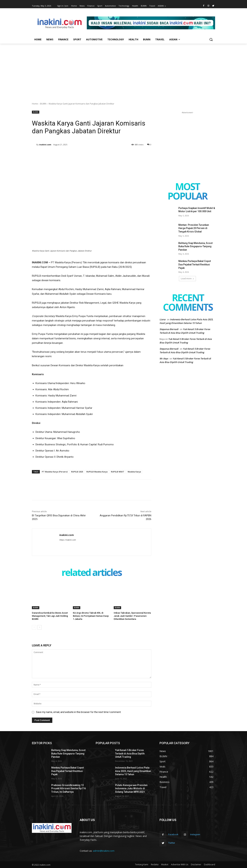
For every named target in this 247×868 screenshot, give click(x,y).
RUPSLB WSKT (118, 472)
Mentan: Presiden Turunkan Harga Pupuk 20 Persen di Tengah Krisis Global (194, 228)
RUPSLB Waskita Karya (97, 472)
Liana (163, 319)
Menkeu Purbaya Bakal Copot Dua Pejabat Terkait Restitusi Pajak (195, 264)
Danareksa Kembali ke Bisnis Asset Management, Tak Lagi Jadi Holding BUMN (50, 616)
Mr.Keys (164, 359)
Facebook (173, 834)
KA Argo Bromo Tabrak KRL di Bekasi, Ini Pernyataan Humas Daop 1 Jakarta (91, 616)
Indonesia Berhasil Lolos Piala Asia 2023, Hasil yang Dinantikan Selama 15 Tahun (133, 771)
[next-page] (40, 627)
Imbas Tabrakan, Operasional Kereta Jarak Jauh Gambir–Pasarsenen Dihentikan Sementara (132, 616)
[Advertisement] (123, 69)
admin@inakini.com (104, 851)
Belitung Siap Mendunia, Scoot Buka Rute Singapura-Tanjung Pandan (195, 246)
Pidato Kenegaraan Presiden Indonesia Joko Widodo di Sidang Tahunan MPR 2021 (131, 788)
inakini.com (45, 145)
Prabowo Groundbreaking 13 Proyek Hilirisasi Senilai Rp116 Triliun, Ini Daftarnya (69, 788)
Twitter (172, 843)
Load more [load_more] (187, 278)
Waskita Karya (134, 472)
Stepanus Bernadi (169, 329)
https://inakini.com (68, 540)
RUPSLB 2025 (77, 472)
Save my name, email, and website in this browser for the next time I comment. (79, 712)
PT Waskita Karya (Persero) (55, 472)
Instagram (195, 834)
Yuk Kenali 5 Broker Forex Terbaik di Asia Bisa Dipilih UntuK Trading (130, 753)
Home (35, 104)
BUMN (43, 104)
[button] (211, 39)
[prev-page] (34, 627)
